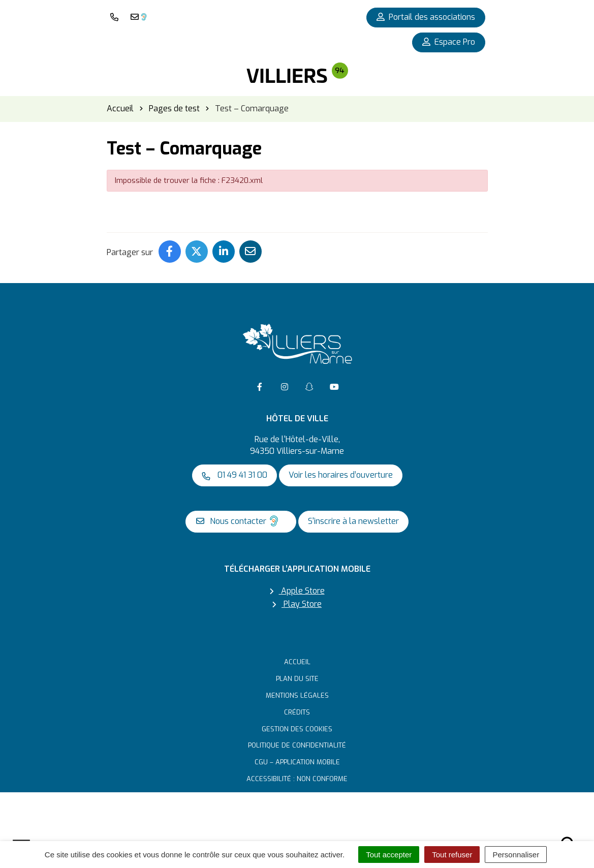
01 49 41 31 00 (235, 475)
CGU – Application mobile (297, 762)
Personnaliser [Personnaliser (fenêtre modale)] (516, 855)
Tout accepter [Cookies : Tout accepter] (389, 855)
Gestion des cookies (297, 729)
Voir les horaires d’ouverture (341, 475)
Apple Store (297, 591)
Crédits (297, 712)
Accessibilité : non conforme (297, 779)
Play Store (297, 604)
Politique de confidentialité (297, 745)
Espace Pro (449, 42)
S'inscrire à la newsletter (353, 521)
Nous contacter (239, 521)
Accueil (297, 662)
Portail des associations (426, 17)
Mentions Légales (297, 695)
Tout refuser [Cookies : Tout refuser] (452, 855)
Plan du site (297, 679)
